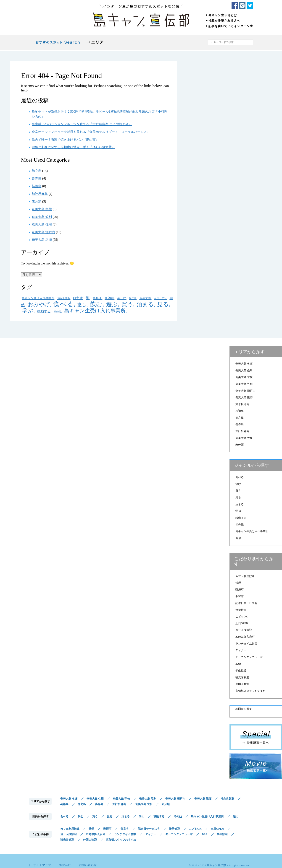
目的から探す (121, 42)
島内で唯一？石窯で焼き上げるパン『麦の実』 (68, 140)
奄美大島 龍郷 (244, 397)
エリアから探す (95, 42)
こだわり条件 (153, 42)
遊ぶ (238, 538)
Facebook (235, 5)
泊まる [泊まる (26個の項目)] (145, 304)
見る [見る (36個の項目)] (163, 304)
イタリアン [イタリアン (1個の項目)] (160, 298)
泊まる (240, 504)
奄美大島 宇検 (42, 209)
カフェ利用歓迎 (245, 576)
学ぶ (238, 511)
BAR (238, 664)
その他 (240, 524)
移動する (241, 518)
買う (238, 491)
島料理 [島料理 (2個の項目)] (97, 298)
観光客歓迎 (242, 677)
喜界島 (37, 178)
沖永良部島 (242, 404)
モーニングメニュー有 (249, 657)
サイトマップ (42, 865)
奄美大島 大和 (244, 438)
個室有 (240, 596)
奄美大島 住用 (42, 224)
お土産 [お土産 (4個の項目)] (78, 298)
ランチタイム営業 (246, 644)
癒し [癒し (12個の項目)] (82, 305)
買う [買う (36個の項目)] (127, 304)
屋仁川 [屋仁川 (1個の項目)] (133, 298)
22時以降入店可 (245, 637)
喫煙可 (240, 590)
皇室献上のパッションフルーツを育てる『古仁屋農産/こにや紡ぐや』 (82, 124)
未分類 (37, 201)
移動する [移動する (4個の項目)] (44, 311)
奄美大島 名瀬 (42, 240)
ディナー (241, 650)
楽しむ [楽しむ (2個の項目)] (122, 298)
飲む (238, 484)
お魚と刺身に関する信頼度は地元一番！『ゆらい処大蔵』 (73, 147)
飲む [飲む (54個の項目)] (96, 304)
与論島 (37, 186)
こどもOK (241, 617)
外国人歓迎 (242, 684)
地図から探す (183, 42)
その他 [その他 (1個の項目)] (57, 312)
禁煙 (238, 583)
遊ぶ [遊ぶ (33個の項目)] (112, 304)
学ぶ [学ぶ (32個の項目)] (28, 310)
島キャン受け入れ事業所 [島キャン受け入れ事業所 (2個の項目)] (38, 298)
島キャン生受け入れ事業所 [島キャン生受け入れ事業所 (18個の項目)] (95, 311)
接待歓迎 (241, 610)
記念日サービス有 (246, 603)
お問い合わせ (88, 865)
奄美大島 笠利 (42, 217)
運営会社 (65, 865)
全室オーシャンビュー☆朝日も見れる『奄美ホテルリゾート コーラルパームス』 (91, 132)
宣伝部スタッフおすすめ (250, 691)
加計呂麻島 (40, 194)
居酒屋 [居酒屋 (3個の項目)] (109, 298)
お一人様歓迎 (244, 630)
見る (238, 497)
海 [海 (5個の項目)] (88, 298)
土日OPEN (242, 623)
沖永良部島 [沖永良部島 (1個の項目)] (64, 298)
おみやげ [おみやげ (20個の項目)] (39, 304)
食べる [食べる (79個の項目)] (63, 304)
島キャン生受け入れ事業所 (252, 531)
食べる (240, 477)
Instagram (242, 5)
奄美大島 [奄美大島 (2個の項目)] (145, 298)
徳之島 (37, 171)
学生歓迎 (241, 671)
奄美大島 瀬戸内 (43, 232)
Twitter (250, 5)
